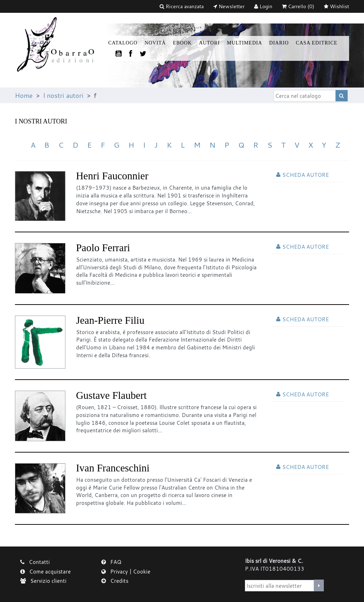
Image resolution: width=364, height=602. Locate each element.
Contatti (35, 562)
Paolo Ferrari (103, 248)
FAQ (111, 562)
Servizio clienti (43, 581)
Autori (210, 43)
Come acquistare (45, 571)
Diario (279, 43)
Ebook (182, 43)
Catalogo (123, 43)
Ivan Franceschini (113, 468)
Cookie (142, 571)
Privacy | (117, 571)
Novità (155, 43)
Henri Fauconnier (112, 176)
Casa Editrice (317, 43)
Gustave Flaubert (111, 395)
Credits (115, 581)
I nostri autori (63, 95)
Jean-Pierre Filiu (110, 320)
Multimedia (244, 43)
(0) (298, 6)
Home (24, 95)
